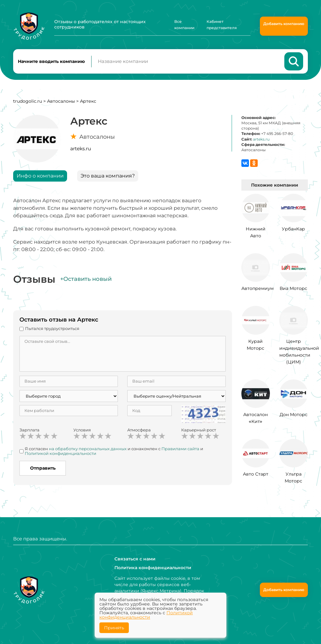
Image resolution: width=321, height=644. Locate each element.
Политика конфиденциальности (153, 568)
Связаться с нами (135, 559)
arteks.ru (81, 149)
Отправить (43, 468)
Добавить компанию (284, 24)
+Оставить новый (86, 279)
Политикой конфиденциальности (61, 453)
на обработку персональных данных (88, 449)
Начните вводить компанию (51, 61)
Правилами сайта (180, 449)
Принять (114, 628)
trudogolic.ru (28, 101)
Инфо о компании (40, 176)
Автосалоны (61, 101)
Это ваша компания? (108, 176)
